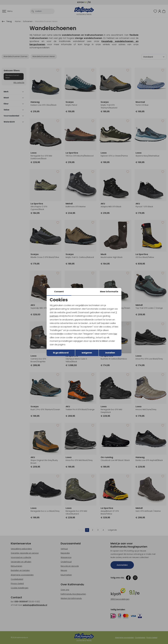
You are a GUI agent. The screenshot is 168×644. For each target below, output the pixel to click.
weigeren (87, 353)
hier (115, 334)
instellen (110, 353)
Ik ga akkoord (61, 353)
